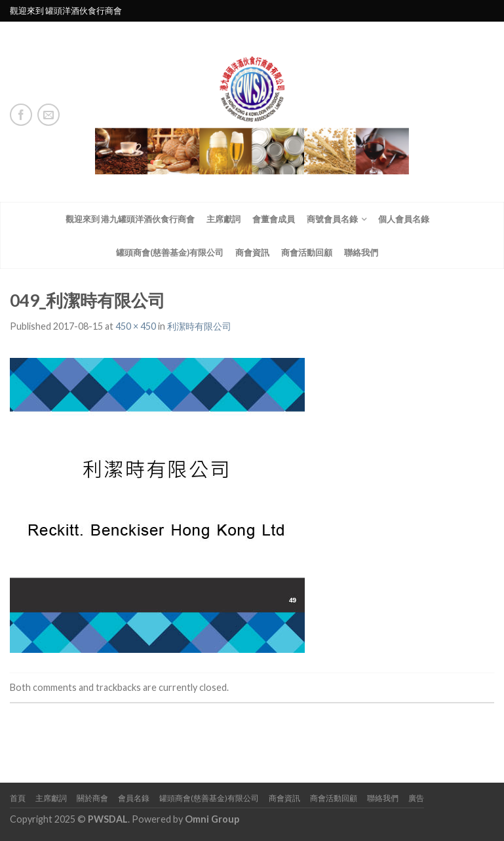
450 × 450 (136, 326)
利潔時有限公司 (199, 326)
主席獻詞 (223, 219)
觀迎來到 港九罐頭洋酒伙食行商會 (130, 219)
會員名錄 (134, 798)
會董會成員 (274, 219)
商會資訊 (252, 252)
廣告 (416, 798)
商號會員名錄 (332, 219)
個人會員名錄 (404, 219)
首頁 (18, 798)
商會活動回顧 (307, 252)
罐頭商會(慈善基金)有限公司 (170, 252)
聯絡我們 (361, 252)
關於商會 (92, 798)
